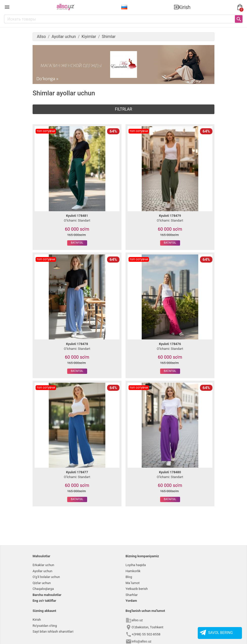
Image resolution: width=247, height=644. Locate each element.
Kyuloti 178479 (170, 216)
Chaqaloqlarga (43, 589)
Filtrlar (124, 109)
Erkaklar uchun (43, 565)
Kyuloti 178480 (170, 472)
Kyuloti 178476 (170, 344)
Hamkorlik (133, 571)
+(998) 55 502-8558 (146, 634)
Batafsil (77, 243)
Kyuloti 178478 (77, 344)
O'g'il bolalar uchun (46, 577)
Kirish (37, 620)
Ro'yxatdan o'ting (45, 626)
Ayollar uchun (42, 571)
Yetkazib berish (137, 589)
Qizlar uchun (42, 583)
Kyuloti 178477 (77, 472)
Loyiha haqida (136, 565)
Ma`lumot (133, 583)
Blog (129, 577)
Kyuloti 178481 (77, 216)
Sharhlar (132, 595)
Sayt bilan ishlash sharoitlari (53, 631)
